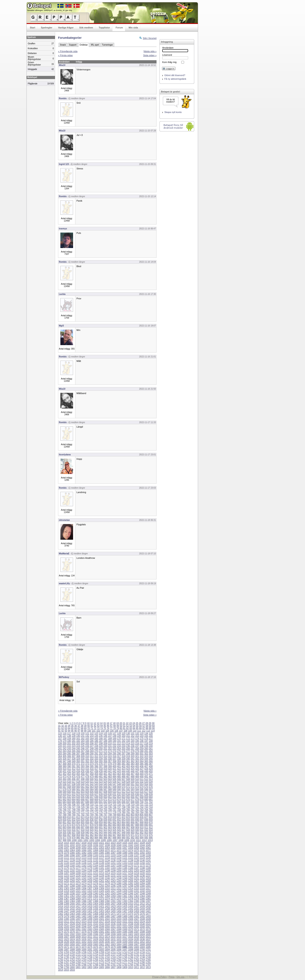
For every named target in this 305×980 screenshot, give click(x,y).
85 (137, 728)
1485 (101, 916)
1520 (119, 921)
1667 (136, 944)
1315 (136, 888)
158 (64, 738)
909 (137, 827)
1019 (90, 843)
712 (101, 804)
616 (142, 792)
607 (101, 792)
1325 (101, 891)
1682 (131, 947)
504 (110, 779)
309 (83, 756)
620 (64, 794)
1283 (136, 883)
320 (133, 756)
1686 (61, 949)
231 (110, 746)
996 (151, 838)
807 (151, 815)
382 (128, 764)
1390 (107, 901)
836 (92, 820)
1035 (90, 845)
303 (151, 754)
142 (87, 736)
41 (92, 726)
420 (110, 769)
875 (78, 825)
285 (69, 754)
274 (114, 751)
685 (73, 802)
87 (144, 728)
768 (69, 812)
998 (64, 840)
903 (110, 827)
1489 (125, 916)
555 (151, 784)
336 (110, 759)
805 (142, 815)
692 (105, 802)
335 (105, 759)
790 (73, 815)
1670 (61, 947)
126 (110, 733)
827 (146, 817)
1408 (119, 904)
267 (83, 751)
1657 (78, 944)
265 (73, 751)
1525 (148, 921)
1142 (61, 863)
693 (110, 802)
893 (64, 827)
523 (101, 782)
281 (146, 751)
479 (92, 776)
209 (105, 743)
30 (153, 723)
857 (92, 822)
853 (73, 822)
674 (119, 799)
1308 (96, 888)
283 (60, 754)
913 (60, 830)
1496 (72, 919)
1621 (148, 937)
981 (83, 838)
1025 (125, 843)
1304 (72, 888)
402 (123, 766)
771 (83, 812)
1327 (113, 891)
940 (87, 832)
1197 (101, 871)
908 (133, 827)
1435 (90, 909)
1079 (67, 853)
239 (146, 746)
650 (105, 797)
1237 (148, 876)
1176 (72, 868)
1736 (72, 957)
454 (73, 774)
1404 (96, 904)
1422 (107, 906)
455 (78, 774)
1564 (96, 929)
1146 (84, 863)
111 (139, 731)
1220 (142, 873)
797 (105, 815)
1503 (113, 919)
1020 (96, 843)
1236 (142, 876)
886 (128, 825)
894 (69, 827)
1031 (67, 845)
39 (85, 726)
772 (87, 812)
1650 (131, 942)
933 (151, 830)
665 (78, 799)
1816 (72, 970)
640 (60, 797)
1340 (96, 894)
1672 (72, 947)
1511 (67, 921)
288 (83, 754)
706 (73, 804)
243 (69, 749)
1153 (125, 863)
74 (101, 728)
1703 (67, 952)
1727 (113, 955)
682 (60, 802)
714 (110, 804)
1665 (125, 944)
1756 (96, 960)
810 (69, 817)
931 (142, 830)
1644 (96, 942)
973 (142, 835)
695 (119, 802)
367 (60, 764)
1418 (84, 906)
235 (128, 746)
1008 (121, 840)
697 (128, 802)
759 (123, 810)
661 (60, 799)
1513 (78, 921)
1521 (125, 921)
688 (87, 802)
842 (119, 820)
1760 (119, 960)
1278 (107, 883)
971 (133, 835)
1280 (119, 883)
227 (92, 746)
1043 (136, 845)
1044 (142, 845)
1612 (96, 937)
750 (83, 810)
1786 (84, 965)
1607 (67, 937)
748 (73, 810)
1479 (67, 916)
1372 (96, 899)
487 (128, 776)
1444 (142, 909)
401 (119, 766)
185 (92, 741)
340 (128, 759)
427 (142, 769)
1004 (97, 840)
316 (114, 756)
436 (87, 771)
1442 (131, 909)
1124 (142, 858)
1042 (131, 845)
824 (133, 817)
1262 (107, 881)
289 (87, 754)
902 (105, 827)
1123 (136, 858)
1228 (96, 876)
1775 (113, 962)
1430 (61, 909)
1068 (96, 850)
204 (83, 743)
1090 (131, 853)
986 (105, 838)
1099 (90, 855)
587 (105, 789)
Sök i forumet (150, 38)
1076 (142, 850)
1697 (125, 949)
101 (94, 731)
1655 (67, 944)
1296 (119, 886)
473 (64, 776)
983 (92, 838)
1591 (67, 934)
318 (123, 756)
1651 (136, 942)
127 (114, 733)
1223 (67, 876)
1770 (84, 962)
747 (69, 810)
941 (92, 832)
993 (137, 838)
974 (146, 835)
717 (123, 804)
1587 (136, 932)
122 (92, 733)
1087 (113, 853)
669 (96, 799)
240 (151, 746)
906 (123, 827)
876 (83, 825)
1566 (107, 929)
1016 (72, 843)
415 (87, 769)
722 (146, 804)
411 (69, 769)
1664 (119, 944)
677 (133, 799)
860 (105, 822)
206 (92, 743)
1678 (107, 947)
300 (137, 754)
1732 (142, 955)
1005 (103, 840)
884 (119, 825)
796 (101, 815)
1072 (119, 850)
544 (101, 784)
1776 (119, 962)
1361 (125, 896)
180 (69, 741)
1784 (72, 965)
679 (142, 799)
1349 (148, 894)
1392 (119, 901)
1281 (125, 883)
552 (137, 784)
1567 (113, 929)
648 (96, 797)
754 (101, 810)
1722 (84, 955)
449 (146, 771)
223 (73, 746)
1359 (113, 896)
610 (114, 792)
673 (114, 799)
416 (92, 769)
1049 (78, 848)
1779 (136, 962)
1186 (131, 868)
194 (133, 741)
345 (151, 759)
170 (119, 738)
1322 (84, 891)
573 (137, 787)
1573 (148, 929)
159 (69, 738)
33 (66, 726)
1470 (107, 914)
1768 (72, 962)
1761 (125, 960)
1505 (125, 919)
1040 (119, 845)
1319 (67, 891)
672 (110, 799)
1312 (119, 888)
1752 (72, 960)
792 (83, 815)
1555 (136, 927)
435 (83, 771)
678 (137, 799)
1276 (96, 883)
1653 (148, 942)
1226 (84, 876)
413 (78, 769)
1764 (142, 960)
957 (69, 835)
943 (101, 832)
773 (92, 812)
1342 (107, 894)
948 (123, 832)
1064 (72, 850)
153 (137, 736)
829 (60, 820)
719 (133, 804)
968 (119, 835)
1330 (131, 891)
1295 (113, 886)
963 (96, 835)
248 (92, 749)
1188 (142, 868)
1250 (131, 878)
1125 (148, 858)
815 (92, 817)
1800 (72, 967)
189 (110, 741)
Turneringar (107, 45)
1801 (78, 967)
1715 (136, 952)
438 (96, 771)
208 (101, 743)
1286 (61, 886)
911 (146, 827)
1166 (107, 866)
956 (64, 835)
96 (76, 731)
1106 (131, 855)
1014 (61, 843)
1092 (142, 853)
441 (110, 771)
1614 (107, 937)
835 (87, 820)
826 (142, 817)
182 (78, 741)
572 (133, 787)
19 (118, 723)
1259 (90, 881)
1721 (78, 955)
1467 (90, 914)
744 (151, 807)
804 (137, 815)
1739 (90, 957)
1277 (101, 883)
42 (95, 726)
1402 (84, 904)
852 (69, 822)
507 (123, 779)
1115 (90, 858)
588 (110, 789)
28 (147, 723)
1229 (101, 876)
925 (114, 830)
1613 (101, 937)
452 (64, 774)
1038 (107, 845)
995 (146, 838)
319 (128, 756)
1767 (67, 962)
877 (87, 825)
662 (64, 799)
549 (123, 784)
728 (78, 807)
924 (110, 830)
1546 (84, 927)
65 (72, 728)
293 (105, 754)
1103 (113, 855)
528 (123, 782)
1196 (96, 871)
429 (151, 769)
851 (64, 822)
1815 (67, 970)
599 (64, 792)
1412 (142, 904)
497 (78, 779)
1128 (72, 860)
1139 (136, 860)
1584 (119, 932)
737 (119, 807)
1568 (119, 929)
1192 (72, 871)
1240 (72, 878)
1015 (67, 843)
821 (119, 817)
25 (137, 723)
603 (83, 792)
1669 (148, 944)
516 (69, 782)
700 (142, 802)
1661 (101, 944)
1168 (119, 866)
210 (110, 743)
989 (119, 838)
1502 (107, 919)
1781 (148, 962)
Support (73, 45)
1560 (72, 929)
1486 (107, 916)
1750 (61, 960)
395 (92, 766)
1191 (67, 871)
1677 (101, 947)
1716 (142, 952)
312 (96, 756)
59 (150, 726)
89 (150, 728)
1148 (96, 863)
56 (140, 726)
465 (123, 774)
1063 (67, 850)
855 (83, 822)
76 (108, 728)
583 (87, 789)
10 (88, 723)
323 (146, 756)
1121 (125, 858)
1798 (61, 967)
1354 (84, 896)
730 (87, 807)
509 (133, 779)
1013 (150, 840)
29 (150, 723)
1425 (125, 906)
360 (123, 761)
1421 (101, 906)
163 (87, 738)
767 (64, 812)
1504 (119, 919)
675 (123, 799)
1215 (113, 873)
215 (133, 743)
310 (87, 756)
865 (128, 822)
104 (107, 731)
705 (69, 804)
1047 (67, 848)
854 (78, 822)
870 (151, 822)
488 (133, 776)
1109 (148, 855)
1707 (90, 952)
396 (96, 766)
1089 (125, 853)
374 (92, 764)
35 (72, 726)
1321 (78, 891)
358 (114, 761)
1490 (131, 916)
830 (64, 820)
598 (60, 792)
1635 (136, 939)
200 (64, 743)
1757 (101, 960)
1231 (113, 876)
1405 (101, 904)
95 (72, 731)
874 (73, 825)
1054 (107, 848)
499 (87, 779)
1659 (90, 944)
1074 (131, 850)
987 (110, 838)
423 (123, 769)
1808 (119, 967)
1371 (90, 899)
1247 (113, 878)
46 (108, 726)
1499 (90, 919)
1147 (90, 863)
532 (142, 782)
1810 (131, 967)
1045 (148, 845)
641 (64, 797)
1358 (107, 896)
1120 (119, 858)
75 (105, 728)
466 (128, 774)
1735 (67, 957)
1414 (61, 906)
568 (114, 787)
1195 (90, 871)
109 (130, 731)
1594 (84, 934)
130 (128, 733)
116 (64, 733)
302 (146, 754)
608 (105, 792)
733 (101, 807)
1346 (131, 894)
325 (60, 759)
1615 (113, 937)
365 (146, 761)
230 (105, 746)
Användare (168, 48)
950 (133, 832)
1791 (113, 965)
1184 (119, 868)
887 (133, 825)
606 (96, 792)
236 (133, 746)
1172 (142, 866)
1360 (119, 896)
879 (96, 825)
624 (83, 794)
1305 (78, 888)
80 (121, 728)
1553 (125, 927)
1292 (96, 886)
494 (64, 779)
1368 (72, 899)
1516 (96, 921)
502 (101, 779)
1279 (113, 883)
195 (137, 741)
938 (78, 832)
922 (101, 830)
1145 (78, 863)
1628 (96, 939)
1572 (142, 929)
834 (83, 820)
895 (73, 827)
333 (96, 759)
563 (92, 787)
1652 (142, 942)
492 (151, 776)
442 (114, 771)
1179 (90, 868)
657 (137, 797)
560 (78, 787)
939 (83, 832)
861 (110, 822)
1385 (78, 901)
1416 (72, 906)
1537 (125, 924)
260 (146, 749)
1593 (78, 934)
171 (123, 738)
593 (133, 789)
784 (142, 812)
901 (101, 827)
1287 (67, 886)
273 (110, 751)
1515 (90, 921)
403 (128, 766)
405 (137, 766)
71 (92, 728)
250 (101, 749)
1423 (113, 906)
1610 (84, 937)
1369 (78, 899)
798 (110, 815)
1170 (131, 866)
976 (60, 838)
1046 (61, 848)
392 (78, 766)
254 (119, 749)
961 (87, 835)
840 (110, 820)
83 (131, 728)
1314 (131, 888)
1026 (131, 843)
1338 (84, 894)
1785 (78, 965)
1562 (84, 929)
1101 (101, 855)
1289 (78, 886)
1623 (67, 939)
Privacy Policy (159, 977)
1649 (125, 942)
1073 (125, 850)
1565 (101, 929)
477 (83, 776)
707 (78, 804)
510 (137, 779)
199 (60, 743)
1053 (101, 848)
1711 (113, 952)
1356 (96, 896)
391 (73, 766)
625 (87, 794)
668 (92, 799)
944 (105, 832)
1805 (101, 967)
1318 (61, 891)
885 (123, 825)
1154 (131, 863)
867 (137, 822)
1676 (96, 947)
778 (114, 812)
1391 (113, 901)
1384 (72, 901)
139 (73, 736)
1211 (90, 873)
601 (73, 792)
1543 (67, 927)
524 (105, 782)
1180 (96, 868)
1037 (101, 845)
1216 (119, 873)
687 (83, 802)
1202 (131, 871)
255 (123, 749)
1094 (61, 855)
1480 (72, 916)
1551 (113, 927)
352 (87, 761)
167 (105, 738)
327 (69, 759)
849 (151, 820)
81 (124, 728)
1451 (90, 911)
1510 (61, 921)
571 (128, 787)
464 (119, 774)
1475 (136, 914)
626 (92, 794)
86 (140, 728)
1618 (131, 937)
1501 (101, 919)
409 (60, 769)
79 (118, 728)
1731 (136, 955)
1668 (142, 944)
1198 (107, 871)
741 (137, 807)
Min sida (133, 28)
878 (92, 825)
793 (87, 815)
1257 (78, 881)
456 (83, 774)
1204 (142, 871)
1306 (84, 888)
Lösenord (167, 55)
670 (101, 799)
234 (123, 746)
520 (87, 782)
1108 (142, 855)
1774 (107, 962)
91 (59, 731)
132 (137, 733)
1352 (72, 896)
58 (147, 726)
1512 (72, 921)
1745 (125, 957)
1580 (96, 932)
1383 (67, 901)
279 (137, 751)
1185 (125, 868)
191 (119, 741)
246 (83, 749)
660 (151, 797)
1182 (107, 868)
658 (142, 797)
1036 (96, 845)
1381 (148, 899)
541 (87, 784)
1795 (136, 965)
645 (83, 797)
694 (114, 802)
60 (153, 726)
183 (83, 741)
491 (146, 776)
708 (83, 804)
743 (146, 807)
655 (128, 797)
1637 (148, 939)
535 (60, 784)
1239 (67, 878)
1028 (142, 843)
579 (69, 789)
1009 (127, 840)
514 (60, 782)
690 (96, 802)
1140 (142, 860)
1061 (148, 848)
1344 (119, 894)
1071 (113, 850)
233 (119, 746)
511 (142, 779)
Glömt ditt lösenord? (175, 75)
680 (146, 799)
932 (146, 830)
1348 (142, 894)
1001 (80, 840)
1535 (113, 924)
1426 (131, 906)
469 (142, 774)
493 (60, 779)
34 (69, 726)
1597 (101, 934)
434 (78, 771)
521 (92, 782)
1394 (131, 901)
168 (110, 738)
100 (89, 731)
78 (114, 728)
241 (60, 749)
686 (78, 802)
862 (114, 822)
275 (119, 751)
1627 (90, 939)
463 (114, 774)
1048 (72, 848)
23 (130, 723)
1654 (61, 944)
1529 (78, 924)
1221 (148, 873)
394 (87, 766)
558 (69, 787)
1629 (101, 939)
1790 (107, 965)
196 (142, 741)
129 (123, 733)
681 (151, 799)
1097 (78, 855)
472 (60, 776)
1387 (90, 901)
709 (87, 804)
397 (101, 766)
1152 (119, 863)
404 (133, 766)
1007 (115, 840)
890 (146, 825)
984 (96, 838)
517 (73, 782)
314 (105, 756)
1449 (78, 911)
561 (83, 787)
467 (133, 774)
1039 (113, 845)
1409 (125, 904)
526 (114, 782)
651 (110, 797)
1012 (144, 840)
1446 (61, 911)
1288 (72, 886)
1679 (113, 947)
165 (96, 738)
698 (133, 802)
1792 (119, 965)
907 (128, 827)
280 (142, 751)
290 (92, 754)
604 (87, 792)
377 (105, 764)
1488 (119, 916)
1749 (148, 957)
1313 (125, 888)
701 (146, 802)
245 (78, 749)
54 (134, 726)
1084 (96, 853)
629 (105, 794)
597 (151, 789)
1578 (84, 932)
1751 (67, 960)
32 (62, 726)
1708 (96, 952)
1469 (101, 914)
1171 (136, 866)
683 (64, 802)
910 (142, 827)
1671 (67, 947)
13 (98, 723)
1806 (107, 967)
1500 (96, 919)
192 (123, 741)
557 (64, 787)
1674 (84, 947)
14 (101, 723)
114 (153, 731)
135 (151, 733)
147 (110, 736)
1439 (113, 909)
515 (64, 782)
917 (78, 830)
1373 (101, 899)
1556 (142, 927)
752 (92, 810)
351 (83, 761)
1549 (101, 927)
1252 (142, 878)
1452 (96, 911)
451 (60, 774)
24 (134, 723)
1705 (78, 952)
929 (133, 830)
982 (87, 838)
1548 (96, 927)
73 (98, 728)
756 (110, 810)
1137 (125, 860)
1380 (142, 899)
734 (105, 807)
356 (105, 761)
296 (119, 754)
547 (114, 784)
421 (114, 769)
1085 (101, 853)
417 (96, 769)
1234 (131, 876)
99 (85, 731)
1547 (90, 927)
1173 (148, 866)
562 (87, 787)
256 (128, 749)
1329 (125, 891)
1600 (119, 934)
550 (128, 784)
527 (119, 782)
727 (73, 807)
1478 (61, 916)
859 (101, 822)
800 (119, 815)
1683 (136, 947)
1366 (61, 899)
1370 (84, 899)
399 (110, 766)
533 (146, 782)
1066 (84, 850)
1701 (148, 949)
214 (128, 743)
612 (123, 792)
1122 (131, 858)
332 (92, 759)
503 (105, 779)
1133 (101, 860)
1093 (148, 853)
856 (87, 822)
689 (92, 802)
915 (69, 830)
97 (79, 731)
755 (105, 810)
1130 (84, 860)
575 (146, 787)
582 (83, 789)
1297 (125, 886)
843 (123, 820)
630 (110, 794)
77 (111, 728)
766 (60, 812)
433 (73, 771)
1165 (101, 866)
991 (128, 838)
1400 (72, 904)
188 (105, 741)
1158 (61, 866)
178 (60, 741)
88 (147, 728)
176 (146, 738)
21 (124, 723)
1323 (90, 891)
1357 (101, 896)
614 (133, 792)
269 (92, 751)
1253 (148, 878)
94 (69, 731)
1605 (148, 934)
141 (83, 736)
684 (69, 802)
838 (101, 820)
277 (128, 751)
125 (105, 733)
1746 (131, 957)
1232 (119, 876)
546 (110, 784)
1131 (90, 860)
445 (128, 771)
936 (69, 832)
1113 (78, 858)
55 (137, 726)
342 (137, 759)
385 (142, 764)
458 (92, 774)
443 (119, 771)
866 (133, 822)
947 (119, 832)
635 (133, 794)
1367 (67, 899)
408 (151, 766)
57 (144, 726)
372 (83, 764)
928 (128, 830)
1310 (107, 888)
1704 (72, 952)
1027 (136, 843)
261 (151, 749)
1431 (67, 909)
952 (142, 832)
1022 (107, 843)
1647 (113, 942)
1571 (136, 929)
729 (83, 807)
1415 (67, 906)
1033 (78, 845)
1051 (90, 848)
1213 (101, 873)
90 (153, 728)
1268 (142, 881)
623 (78, 794)
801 (123, 815)
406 (142, 766)
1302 (61, 888)
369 (69, 764)
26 (140, 723)
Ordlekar (84, 45)
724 (60, 807)
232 (114, 746)
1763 (136, 960)
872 (64, 825)
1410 (131, 904)
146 (105, 736)
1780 (142, 962)
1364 (142, 896)
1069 (101, 850)
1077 (148, 850)
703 (60, 804)
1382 (61, 901)
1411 (136, 904)
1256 (72, 881)
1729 (125, 955)
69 (85, 728)
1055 (113, 848)
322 (142, 756)
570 (123, 787)
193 (128, 741)
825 (137, 817)
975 (151, 835)
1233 (125, 876)
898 (87, 827)
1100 (96, 855)
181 (73, 741)
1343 (113, 894)
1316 (142, 888)
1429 (148, 906)
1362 (131, 896)
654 (123, 797)
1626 (84, 939)
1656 (72, 944)
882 (110, 825)
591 (123, 789)
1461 (148, 911)
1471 (113, 914)
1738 (84, 957)
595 (142, 789)
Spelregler (47, 28)
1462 (61, 914)
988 (114, 838)
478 (87, 776)
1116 (96, 858)
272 (105, 751)
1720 (72, 955)
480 (96, 776)
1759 (113, 960)
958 (73, 835)
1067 (90, 850)
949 (128, 832)
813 (83, 817)
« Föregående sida (68, 51)
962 (92, 835)
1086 (107, 853)
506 (119, 779)
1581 (101, 932)
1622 (61, 939)
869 (146, 822)
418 (101, 769)
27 (143, 723)
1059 (136, 848)
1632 (119, 939)
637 (142, 794)
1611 (90, 937)
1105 (125, 855)
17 (111, 723)
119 (78, 733)
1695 (113, 949)
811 (73, 817)
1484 (96, 916)
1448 (72, 911)
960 (83, 835)
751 (87, 810)
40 (89, 726)
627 (96, 794)
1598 (107, 934)
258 (137, 749)
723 (151, 804)
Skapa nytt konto (173, 112)
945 (110, 832)
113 (148, 731)
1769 (78, 962)
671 (105, 799)
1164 (96, 866)
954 (151, 832)
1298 (131, 886)
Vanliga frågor (66, 28)
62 (62, 728)
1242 (84, 878)
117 (69, 733)
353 (92, 761)
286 (73, 754)
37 (79, 726)
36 (76, 726)
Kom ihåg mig (169, 62)
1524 (142, 921)
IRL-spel (95, 45)
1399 (67, 904)
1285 (148, 883)
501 (96, 779)
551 (133, 784)
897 (83, 827)
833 (78, 820)
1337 (78, 894)
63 (66, 728)
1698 (131, 949)
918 (83, 830)
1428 (142, 906)
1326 (107, 891)
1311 (113, 888)
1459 (136, 911)
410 (64, 769)
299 (133, 754)
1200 (119, 871)
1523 (136, 921)
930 (137, 830)
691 (101, 802)
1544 (72, 927)
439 (101, 771)
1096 (72, 855)
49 (118, 726)
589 (114, 789)
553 (142, 784)
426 (137, 769)
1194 (84, 871)
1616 (119, 937)
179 (64, 741)
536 (64, 784)
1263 (113, 881)
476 (78, 776)
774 (96, 812)
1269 (148, 881)
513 (151, 779)
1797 (148, 965)
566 (105, 787)
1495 (67, 919)
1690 (84, 949)
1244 (96, 878)
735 (110, 807)
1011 (138, 840)
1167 (113, 866)
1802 (84, 967)
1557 (148, 927)
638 (146, 794)
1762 (131, 960)
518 (78, 782)
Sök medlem (86, 28)
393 (83, 766)
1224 (72, 876)
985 (101, 838)
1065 (78, 850)
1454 (107, 911)
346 (60, 761)
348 (69, 761)
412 (73, 769)
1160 (72, 866)
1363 (136, 896)
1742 (107, 957)
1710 (107, 952)
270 (96, 751)
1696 (119, 949)
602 (78, 792)
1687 (67, 949)
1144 (72, 863)
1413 (148, 904)
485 (119, 776)
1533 (101, 924)
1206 (61, 873)
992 (133, 838)
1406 (107, 904)
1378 (131, 899)
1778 (131, 962)
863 (119, 822)
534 (151, 782)
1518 (107, 921)
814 (87, 817)
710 (92, 804)
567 (110, 787)
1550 (107, 927)
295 (114, 754)
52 (128, 726)
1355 (90, 896)
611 (119, 792)
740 (133, 807)
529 (128, 782)
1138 (131, 860)
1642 (84, 942)
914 (64, 830)
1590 (61, 934)
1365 (148, 896)
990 (123, 838)
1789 (101, 965)
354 (96, 761)
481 (101, 776)
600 (69, 792)
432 (69, 771)
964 (101, 835)
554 (146, 784)
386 (146, 764)
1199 (113, 871)
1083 (90, 853)
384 (137, 764)
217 (142, 743)
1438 (107, 909)
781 (128, 812)
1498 (84, 919)
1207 (67, 873)
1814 (61, 970)
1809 (125, 967)
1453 (101, 911)
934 (60, 832)
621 (69, 794)
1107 (136, 855)
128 (119, 733)
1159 (67, 866)
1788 (96, 965)
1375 (113, 899)
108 (125, 731)
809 (64, 817)
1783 (67, 965)
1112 (72, 858)
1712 (119, 952)
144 (96, 736)
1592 (72, 934)
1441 (125, 909)
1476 (142, 914)
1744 (119, 957)
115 (60, 733)
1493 (148, 916)
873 (69, 825)
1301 (148, 886)
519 (83, 782)
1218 (131, 873)
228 (96, 746)
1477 (148, 914)
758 (119, 810)
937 (73, 832)
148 (114, 736)
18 (114, 723)
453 (69, 774)
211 (114, 743)
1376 (119, 899)
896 (78, 827)
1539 (136, 924)
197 (146, 741)
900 (96, 827)
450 (151, 771)
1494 (61, 919)
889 (142, 825)
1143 (67, 863)
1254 (61, 881)
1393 (125, 901)
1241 (78, 878)
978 (69, 838)
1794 (131, 965)
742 (142, 807)
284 (64, 754)
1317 (148, 888)
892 (60, 827)
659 (146, 797)
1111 (67, 858)
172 (128, 738)
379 (114, 764)
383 (133, 764)
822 (123, 817)
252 (110, 749)
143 (92, 736)
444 (123, 771)
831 (69, 820)
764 (146, 810)
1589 (148, 932)
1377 (125, 899)
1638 (61, 942)
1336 (72, 894)
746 (64, 810)
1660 (96, 944)
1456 (119, 911)
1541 (148, 924)
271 (101, 751)
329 (78, 759)
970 (128, 835)
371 (78, 764)
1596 (96, 934)
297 (123, 754)
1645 (101, 942)
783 (137, 812)
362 (133, 761)
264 (69, 751)
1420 (96, 906)
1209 (78, 873)
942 (96, 832)
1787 (90, 965)
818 (105, 817)
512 (146, 779)
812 (78, 817)
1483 (90, 916)
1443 (136, 909)
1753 (78, 960)
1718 (61, 955)
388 (60, 766)
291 (96, 754)
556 (60, 787)
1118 (107, 858)
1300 (142, 886)
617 (146, 792)
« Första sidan (65, 55)
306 (69, 756)
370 (73, 764)
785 (146, 812)
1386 (84, 901)
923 (105, 830)
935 (64, 832)
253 (114, 749)
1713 (125, 952)
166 (101, 738)
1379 (136, 899)
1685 (148, 947)
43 (98, 726)
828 (151, 817)
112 (144, 731)
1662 (107, 944)
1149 (101, 863)
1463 (67, 914)
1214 (107, 873)
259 (142, 749)
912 (151, 827)
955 (60, 835)
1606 (61, 937)
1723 (90, 955)
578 (64, 789)
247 (87, 749)
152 (133, 736)
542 (92, 784)
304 (60, 756)
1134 (107, 860)
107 (121, 731)
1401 (78, 904)
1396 (142, 901)
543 (96, 784)
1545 (78, 927)
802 (128, 815)
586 (101, 789)
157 (60, 738)
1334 (61, 894)
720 (137, 804)
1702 (61, 952)
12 (95, 723)
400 (114, 766)
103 (103, 731)
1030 (61, 845)
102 (98, 731)
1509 (148, 919)
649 (101, 797)
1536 (119, 924)
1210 (84, 873)
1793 (125, 965)
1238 (61, 878)
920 (92, 830)
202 (73, 743)
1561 (78, 929)
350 (78, 761)
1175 (67, 868)
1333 (148, 891)
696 (123, 802)
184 (87, 741)
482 (105, 776)
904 (114, 827)
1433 (78, 909)
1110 (61, 858)
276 (123, 751)
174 (137, 738)
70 (89, 728)
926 (119, 830)
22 (127, 723)
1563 (90, 929)
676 (128, 799)
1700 (142, 949)
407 (146, 766)
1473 (125, 914)
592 (128, 789)
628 (101, 794)
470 (146, 774)
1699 (136, 949)
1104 (119, 855)
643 (73, 797)
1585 (125, 932)
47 (111, 726)
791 (78, 815)
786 (151, 812)
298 (128, 754)
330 (83, 759)
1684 (142, 947)
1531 (90, 924)
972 (137, 835)
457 (87, 774)
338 (119, 759)
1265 (125, 881)
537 (69, 784)
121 (87, 733)
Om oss (180, 977)
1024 (119, 843)
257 (133, 749)
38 (82, 726)
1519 (113, 921)
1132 (96, 860)
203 (78, 743)
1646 (107, 942)
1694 (107, 949)
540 (83, 784)
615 (137, 792)
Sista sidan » (150, 55)
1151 (113, 863)
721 (142, 804)
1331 (136, 891)
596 (146, 789)
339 (123, 759)
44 (101, 726)
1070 (107, 850)
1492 (142, 916)
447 (137, 771)
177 (151, 738)
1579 (90, 932)
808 (60, 817)
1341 (101, 894)
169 (114, 738)
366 (151, 761)
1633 (125, 939)
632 (119, 794)
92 (62, 731)
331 (87, 759)
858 (96, 822)
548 (119, 784)
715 (114, 804)
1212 (96, 873)
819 (110, 817)
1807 (113, 967)
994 (142, 838)
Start (33, 28)
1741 (101, 957)
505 (114, 779)
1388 (96, 901)
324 (151, 756)
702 (151, 802)
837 (96, 820)
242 (64, 749)
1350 (61, 896)
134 (146, 733)
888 (137, 825)
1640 (72, 942)
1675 (90, 947)
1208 (72, 873)
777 (110, 812)
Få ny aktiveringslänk (175, 79)
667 (87, 799)
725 (64, 807)
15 (104, 723)
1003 (92, 840)
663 (69, 799)
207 (96, 743)
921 (96, 830)
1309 (101, 888)
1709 (101, 952)
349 (73, 761)
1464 (72, 914)
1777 (125, 962)
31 (59, 726)
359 (119, 761)
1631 (113, 939)
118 (73, 733)
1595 (90, 934)
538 (73, 784)
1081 (78, 853)
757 (114, 810)
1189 (148, 868)
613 (128, 792)
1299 (136, 886)
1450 (84, 911)
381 (123, 764)
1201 (125, 871)
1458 (131, 911)
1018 (84, 843)
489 (137, 776)
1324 (96, 891)
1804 (96, 967)
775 (101, 812)
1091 (136, 853)
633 (123, 794)
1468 (96, 914)
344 (146, 759)
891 (151, 825)
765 (151, 810)
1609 (78, 937)
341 (133, 759)
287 (78, 754)
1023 (113, 843)
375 (96, 764)
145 (101, 736)
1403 (90, 904)
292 (101, 754)
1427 (136, 906)
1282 (131, 883)
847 (142, 820)
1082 (84, 853)
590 (119, 789)
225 (83, 746)
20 (121, 723)
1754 (84, 960)
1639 (67, 942)
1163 (90, 866)
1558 (61, 929)
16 (108, 723)
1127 (67, 860)
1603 (136, 934)
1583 (113, 932)
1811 (136, 967)
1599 (113, 934)
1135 (113, 860)
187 (101, 741)
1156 (142, 863)
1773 (101, 962)
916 (73, 830)
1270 (61, 883)
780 (123, 812)
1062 (61, 850)
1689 (78, 949)
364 (142, 761)
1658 (84, 944)
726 (69, 807)
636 (137, 794)
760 (128, 810)
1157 (148, 863)
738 (123, 807)
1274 (84, 883)
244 (73, 749)
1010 (133, 840)
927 (123, 830)
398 (105, 766)
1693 (101, 949)
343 (142, 759)
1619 (136, 937)
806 (146, 815)
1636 (142, 939)
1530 (84, 924)
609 (110, 792)
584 (92, 789)
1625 (78, 939)
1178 (84, 868)
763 (142, 810)
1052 (96, 848)
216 (137, 743)
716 (119, 804)
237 (137, 746)
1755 (90, 960)
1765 (148, 960)
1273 (78, 883)
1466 (84, 914)
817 (101, 817)
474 (69, 776)
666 (83, 799)
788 (64, 815)
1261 (101, 881)
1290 (84, 886)
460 (101, 774)
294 (110, 754)
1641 (78, 942)
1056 (119, 848)
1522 (131, 921)
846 (137, 820)
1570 (131, 929)
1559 (67, 929)
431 (64, 771)
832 (73, 820)
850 (60, 822)
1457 (125, 911)
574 (142, 787)
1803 (90, 967)
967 (114, 835)
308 (78, 756)
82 (128, 728)
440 (105, 771)
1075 (136, 850)
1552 (119, 927)
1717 (148, 952)
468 (137, 774)
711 (96, 804)
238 (142, 746)
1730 (131, 955)
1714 (131, 952)
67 (79, 728)
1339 (90, 894)
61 (59, 728)
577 (60, 789)
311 (92, 756)
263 (64, 751)
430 (60, 771)
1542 (61, 927)
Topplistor (104, 28)
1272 (72, 883)
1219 (136, 873)
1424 (119, 906)
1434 (84, 909)
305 (64, 756)
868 (142, 822)
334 (101, 759)
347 (64, 761)
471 (151, 774)
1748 (142, 957)
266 (78, 751)
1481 (78, 916)
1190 (61, 871)
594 (137, 789)
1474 (131, 914)
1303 (67, 888)
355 (101, 761)
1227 (90, 876)
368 (64, 764)
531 (137, 782)
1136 (119, 860)
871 (60, 825)
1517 (101, 921)
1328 (119, 891)
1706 (84, 952)
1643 (90, 942)
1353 (78, 896)
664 (73, 799)
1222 (61, 876)
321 (137, 756)
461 (105, 774)
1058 (131, 848)
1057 (125, 848)
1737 (78, 957)
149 (119, 736)
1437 (101, 909)
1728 (119, 955)
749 (78, 810)
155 (146, 736)
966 (110, 835)
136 (60, 736)
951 (137, 832)
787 (60, 815)
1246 (107, 878)
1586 (131, 932)
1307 (90, 888)
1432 (72, 909)
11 (91, 723)
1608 (72, 937)
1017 (78, 843)
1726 (107, 955)
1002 (86, 840)
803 (133, 815)
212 (119, 743)
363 (137, 761)
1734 (61, 957)
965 (105, 835)
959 (78, 835)
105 (112, 731)
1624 (72, 939)
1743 (113, 957)
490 (142, 776)
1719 (67, 955)
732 (96, 807)
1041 (125, 845)
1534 (107, 924)
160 (73, 738)
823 (128, 817)
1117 (101, 858)
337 (114, 759)
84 (134, 728)
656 (133, 797)
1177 (78, 868)
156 (151, 736)
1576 (72, 932)
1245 (101, 878)
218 (146, 743)
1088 (119, 853)
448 (142, 771)
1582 (107, 932)
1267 (136, 881)
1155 (136, 863)
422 (119, 769)
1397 (148, 901)
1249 (125, 878)
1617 (125, 937)
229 (101, 746)
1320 (72, 891)
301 (142, 754)
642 (69, 797)
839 (105, 820)
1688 (72, 949)
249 (96, 749)
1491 (136, 916)
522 (96, 782)
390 (69, 766)
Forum (119, 28)
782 (133, 812)
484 (114, 776)
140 (78, 736)
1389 (101, 901)
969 (123, 835)
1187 (136, 868)
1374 (107, 899)
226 (87, 746)
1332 (142, 891)
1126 (61, 860)
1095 (67, 855)
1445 (148, 909)
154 (142, 736)
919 (87, 830)
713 (105, 804)
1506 (131, 919)
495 (69, 779)
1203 (136, 871)
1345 (125, 894)
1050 (84, 848)
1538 (131, 924)
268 (87, 751)
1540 (142, 924)
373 (87, 764)
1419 (90, 906)
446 (133, 771)
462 (110, 774)
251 (105, 749)
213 (123, 743)
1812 (142, 967)
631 (114, 794)
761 (133, 810)
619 (60, 794)
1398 (61, 904)
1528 (72, 924)
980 (78, 838)
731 (92, 807)
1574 (61, 932)
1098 (84, 855)
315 (110, 756)
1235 (136, 876)
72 (95, 728)
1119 (113, 858)
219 (151, 743)
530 (133, 782)
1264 (119, 881)
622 (73, 794)
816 (96, 817)
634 (128, 794)
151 (128, 736)
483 (110, 776)
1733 (148, 955)
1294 (107, 886)
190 (114, 741)
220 (60, 746)
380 (119, 764)
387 (151, 764)
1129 (78, 860)
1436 (96, 909)
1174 (61, 868)
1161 (78, 866)
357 (110, 761)
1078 (61, 853)
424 (128, 769)
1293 (101, 886)
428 (146, 769)
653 (119, 797)
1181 (101, 868)
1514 (84, 921)
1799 (67, 967)
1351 (67, 896)
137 (64, 736)
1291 (90, 886)
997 (60, 840)
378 (110, 764)
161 (78, 738)
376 (101, 764)
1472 (119, 914)
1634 (131, 939)
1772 (96, 962)
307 (73, 756)
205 (87, 743)
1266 (131, 881)
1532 (96, 924)
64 (69, 728)
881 (105, 825)
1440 (119, 909)
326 (64, 759)
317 (119, 756)
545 (105, 784)
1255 (67, 881)
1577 (78, 932)
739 (128, 807)
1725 (101, 955)
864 (123, 822)
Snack (63, 45)
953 (146, 832)
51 (124, 726)
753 (96, 810)
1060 (142, 848)
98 (82, 731)
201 (69, 743)
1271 (67, 883)
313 (101, 756)
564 (96, 787)
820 (114, 817)
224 (78, 746)
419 (105, 769)
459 (96, 774)
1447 (67, 911)
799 (114, 815)
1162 (84, 866)
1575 (67, 932)
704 (64, 804)
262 (60, 751)
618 (151, 792)
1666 (131, 944)
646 (87, 797)
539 (78, 784)
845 (133, 820)
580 (73, 789)
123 (96, 733)
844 (128, 820)
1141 (148, 860)
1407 (113, 904)
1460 (142, 911)
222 (69, 746)
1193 (78, 871)
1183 (113, 868)
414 (83, 769)
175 (142, 738)
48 (114, 726)
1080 (72, 853)
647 (92, 797)
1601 (125, 934)
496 (73, 779)
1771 (90, 962)
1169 (125, 866)
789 (69, 815)
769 (73, 812)
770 (78, 812)
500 (92, 779)
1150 (107, 863)
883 (114, 825)
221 (64, 746)
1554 (131, 927)
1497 (78, 919)
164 (92, 738)
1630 (107, 939)
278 (133, 751)
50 (121, 726)
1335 (67, 894)
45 (105, 726)
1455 (113, 911)
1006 (109, 840)
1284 (142, 883)
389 (64, 766)
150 (123, 736)
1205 (148, 871)
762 (137, 810)
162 (83, 738)
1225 (78, 876)
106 (116, 731)
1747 (136, 957)
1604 (142, 934)
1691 (90, 949)
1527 (67, 924)
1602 (131, 934)
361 (128, 761)
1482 (84, 916)
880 (101, 825)
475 (73, 776)
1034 (84, 845)
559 (73, 787)
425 (133, 769)
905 (119, 827)
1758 (107, 960)
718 (128, 804)
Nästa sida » (150, 51)
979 (73, 838)
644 (78, 797)
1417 (78, 906)
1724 (96, 955)
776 (105, 812)
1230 (107, 876)
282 (151, 751)
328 (73, 759)
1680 (119, 947)
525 (110, 782)
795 (96, 815)
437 (92, 771)
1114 (84, 858)
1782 (61, 965)
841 (114, 820)
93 (66, 731)
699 (137, 802)
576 (151, 787)
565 (101, 787)
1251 (136, 878)
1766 (61, 962)
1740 (96, 957)
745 (60, 810)
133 (142, 733)
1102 (107, 855)
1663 (113, 944)
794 (92, 815)
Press (172, 977)
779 (119, 812)
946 (114, 832)
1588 (142, 932)
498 (83, 779)
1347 (136, 894)
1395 (136, 901)
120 (83, 733)
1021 (101, 843)
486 (123, 776)
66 (76, 728)
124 (101, 733)
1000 (74, 840)
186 (96, 741)
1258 (84, 881)
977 (64, 838)
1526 (61, 924)
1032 (72, 845)
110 (134, 731)
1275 (90, 883)
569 (119, 787)
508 (128, 779)
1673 (78, 947)
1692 (96, 949)
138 (69, 736)
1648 (119, 942)
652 (114, 797)
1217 (125, 873)
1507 (136, 919)
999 (69, 840)
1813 (148, 967)
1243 (90, 878)
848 (146, 820)
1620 (142, 937)
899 (92, 827)
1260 (96, 881)
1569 (125, 929)
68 (82, 728)
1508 (142, 919)
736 (114, 807)
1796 (142, 965)
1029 (148, 843)
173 (133, 738)
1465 (78, 914)
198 (151, 741)
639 (151, 794)
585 (96, 789)
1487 (113, 916)
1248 (119, 878)
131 (133, 733)
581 (78, 789)
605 (92, 792)
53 (131, 726)
